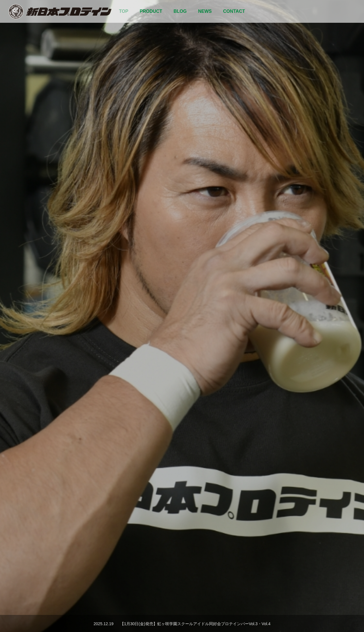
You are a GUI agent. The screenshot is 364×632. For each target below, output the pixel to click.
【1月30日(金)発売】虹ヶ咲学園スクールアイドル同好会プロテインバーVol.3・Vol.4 (195, 624)
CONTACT (234, 11)
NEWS (205, 11)
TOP (124, 11)
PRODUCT (151, 11)
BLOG (180, 11)
